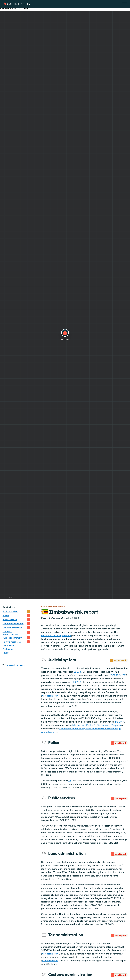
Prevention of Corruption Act (56, 635)
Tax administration (16, 628)
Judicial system (16, 611)
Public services (16, 620)
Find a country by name (15, 665)
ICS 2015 (77, 672)
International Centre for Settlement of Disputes (96, 725)
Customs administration (16, 633)
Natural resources (16, 642)
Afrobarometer (50, 696)
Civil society (9, 649)
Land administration (16, 624)
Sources (7, 653)
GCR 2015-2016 (118, 675)
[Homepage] (17, 5)
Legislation (8, 646)
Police (16, 615)
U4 (70, 781)
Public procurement (16, 638)
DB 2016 (119, 722)
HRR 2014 (76, 682)
